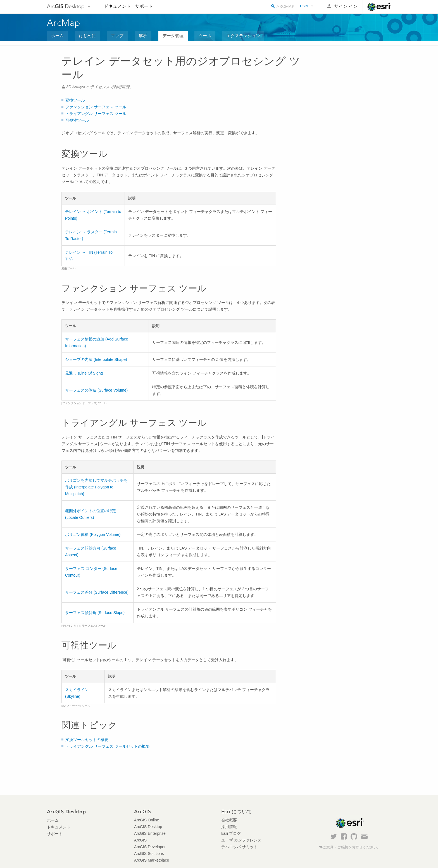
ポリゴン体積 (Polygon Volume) (93, 534)
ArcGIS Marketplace (152, 860)
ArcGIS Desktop (148, 827)
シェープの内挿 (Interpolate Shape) (96, 359)
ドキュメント (117, 6)
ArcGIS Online (147, 820)
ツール (205, 36)
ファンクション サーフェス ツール (96, 107)
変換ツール (75, 100)
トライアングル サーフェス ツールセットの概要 (108, 746)
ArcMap (64, 23)
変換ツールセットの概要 (87, 740)
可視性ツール (77, 120)
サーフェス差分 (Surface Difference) (97, 592)
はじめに (87, 36)
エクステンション (243, 36)
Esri (379, 7)
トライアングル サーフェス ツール (96, 114)
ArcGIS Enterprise (150, 833)
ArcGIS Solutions (149, 853)
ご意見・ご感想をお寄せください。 (352, 847)
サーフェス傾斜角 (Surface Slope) (95, 613)
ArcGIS (140, 840)
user (304, 6)
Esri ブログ (231, 833)
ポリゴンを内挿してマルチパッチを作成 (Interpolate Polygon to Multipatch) (96, 487)
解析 (143, 36)
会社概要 (229, 820)
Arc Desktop (66, 6)
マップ (117, 36)
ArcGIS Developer (150, 847)
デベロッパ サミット (239, 847)
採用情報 (229, 827)
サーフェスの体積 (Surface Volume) (96, 390)
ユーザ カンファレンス (241, 840)
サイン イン (346, 6)
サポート (144, 6)
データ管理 (173, 36)
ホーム (57, 36)
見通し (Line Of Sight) (84, 373)
